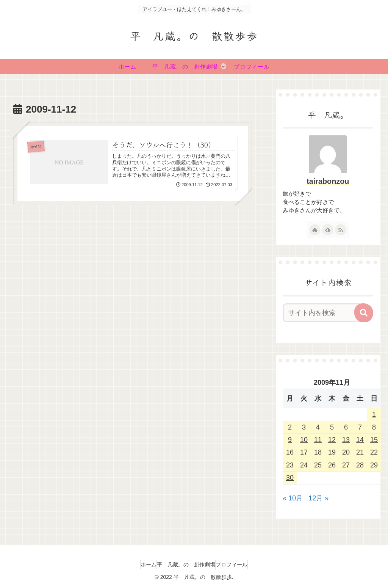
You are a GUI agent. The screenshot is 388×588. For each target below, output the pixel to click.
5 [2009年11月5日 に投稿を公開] (332, 427)
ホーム (141, 564)
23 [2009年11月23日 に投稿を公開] (290, 465)
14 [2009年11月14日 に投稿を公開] (360, 440)
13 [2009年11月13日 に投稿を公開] (346, 440)
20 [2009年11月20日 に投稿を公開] (346, 452)
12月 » (318, 498)
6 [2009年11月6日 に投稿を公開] (346, 427)
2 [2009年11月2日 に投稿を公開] (290, 427)
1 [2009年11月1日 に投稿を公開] (374, 414)
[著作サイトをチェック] (315, 230)
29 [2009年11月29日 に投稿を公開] (374, 465)
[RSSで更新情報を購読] (341, 230)
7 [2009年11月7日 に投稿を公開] (360, 427)
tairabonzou (328, 181)
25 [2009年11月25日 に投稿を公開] (318, 465)
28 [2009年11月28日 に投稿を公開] (360, 465)
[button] (364, 313)
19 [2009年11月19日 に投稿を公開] (332, 452)
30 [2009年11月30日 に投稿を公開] (290, 478)
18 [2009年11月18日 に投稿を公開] (318, 452)
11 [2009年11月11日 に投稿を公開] (318, 440)
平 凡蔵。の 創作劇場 (186, 564)
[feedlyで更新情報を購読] (328, 230)
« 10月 (293, 498)
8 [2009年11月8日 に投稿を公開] (374, 427)
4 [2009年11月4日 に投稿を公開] (318, 427)
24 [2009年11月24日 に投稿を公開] (304, 465)
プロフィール (239, 564)
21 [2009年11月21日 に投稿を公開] (360, 452)
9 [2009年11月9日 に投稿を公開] (290, 440)
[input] (324, 313)
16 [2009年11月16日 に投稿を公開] (290, 452)
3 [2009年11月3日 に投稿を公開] (304, 427)
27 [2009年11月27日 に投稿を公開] (346, 465)
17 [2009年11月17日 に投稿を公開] (304, 452)
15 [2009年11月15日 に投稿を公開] (374, 440)
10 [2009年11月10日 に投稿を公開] (304, 440)
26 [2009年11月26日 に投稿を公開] (332, 465)
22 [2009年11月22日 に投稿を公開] (374, 452)
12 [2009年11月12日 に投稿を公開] (332, 440)
